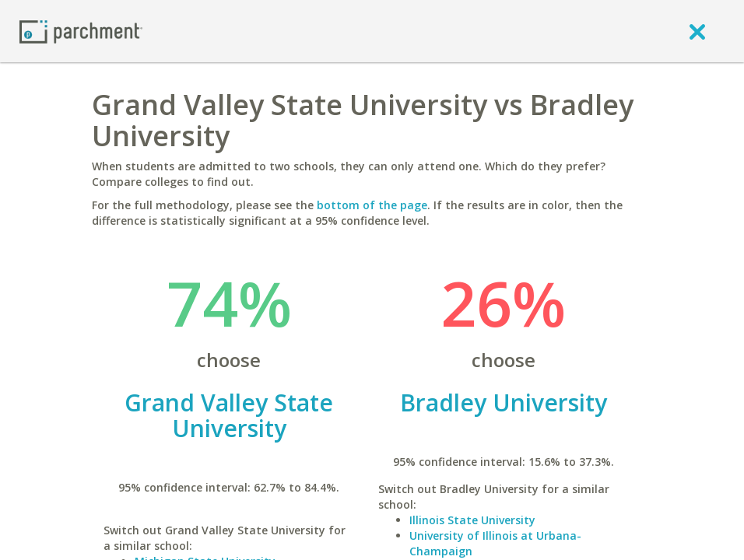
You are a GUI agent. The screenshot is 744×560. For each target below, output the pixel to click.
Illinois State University (472, 520)
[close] (697, 31)
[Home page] (81, 31)
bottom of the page (372, 205)
